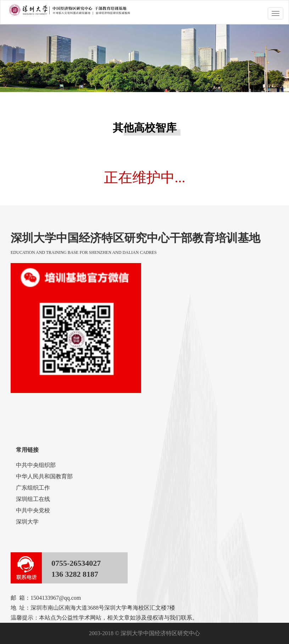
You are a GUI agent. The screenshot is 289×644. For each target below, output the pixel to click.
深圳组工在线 (33, 499)
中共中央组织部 (36, 465)
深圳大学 (27, 522)
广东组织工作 (33, 488)
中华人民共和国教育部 (44, 476)
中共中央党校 (33, 510)
